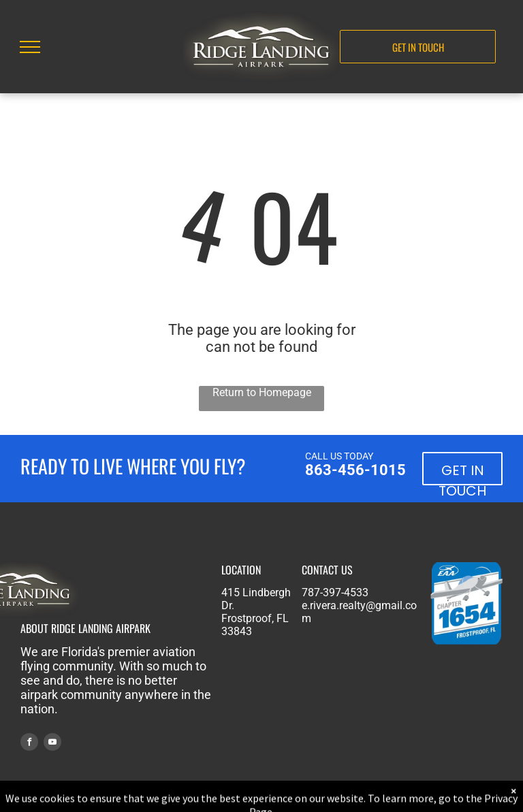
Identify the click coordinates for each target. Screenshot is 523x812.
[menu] (30, 47)
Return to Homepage (262, 392)
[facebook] (29, 744)
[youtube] (52, 744)
